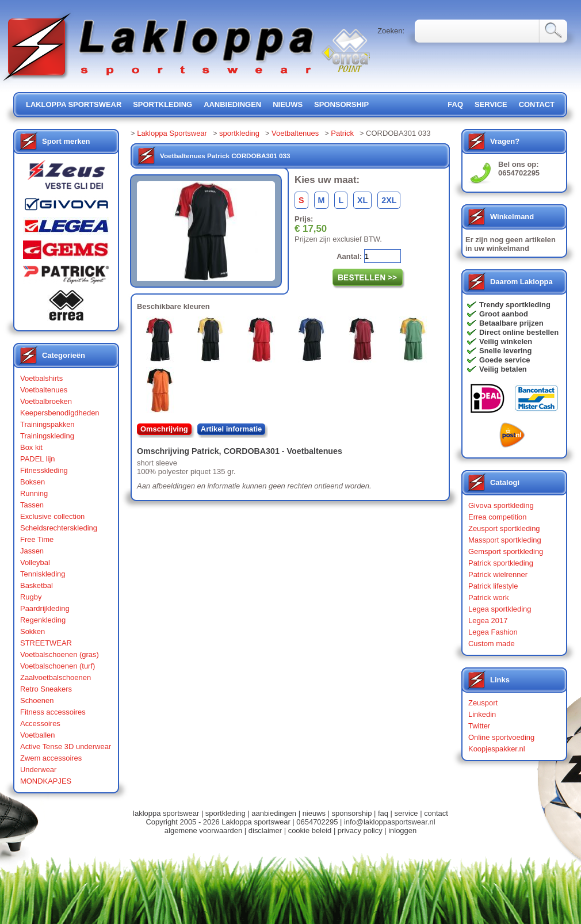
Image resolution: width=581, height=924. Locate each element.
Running (34, 493)
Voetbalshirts (41, 378)
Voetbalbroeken (46, 401)
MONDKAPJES (46, 781)
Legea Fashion (493, 632)
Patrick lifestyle (493, 586)
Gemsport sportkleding (506, 551)
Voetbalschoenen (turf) (58, 666)
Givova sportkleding (501, 505)
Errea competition (498, 517)
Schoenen (37, 700)
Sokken (33, 631)
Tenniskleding (43, 574)
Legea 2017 (488, 621)
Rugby (31, 597)
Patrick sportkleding (501, 563)
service (491, 104)
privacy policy (360, 831)
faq (383, 813)
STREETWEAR (46, 643)
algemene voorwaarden (203, 831)
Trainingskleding (47, 436)
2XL (389, 200)
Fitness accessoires (53, 712)
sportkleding (163, 104)
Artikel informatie (232, 429)
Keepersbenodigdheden (60, 413)
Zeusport (483, 703)
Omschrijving (164, 429)
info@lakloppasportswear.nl (390, 822)
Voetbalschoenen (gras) (60, 654)
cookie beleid (310, 831)
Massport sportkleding (505, 540)
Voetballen (38, 735)
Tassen (32, 505)
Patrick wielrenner (498, 574)
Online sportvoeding (501, 737)
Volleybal (35, 562)
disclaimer (265, 831)
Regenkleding (43, 620)
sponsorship (341, 104)
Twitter (479, 726)
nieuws (288, 104)
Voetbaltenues (44, 390)
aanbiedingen (232, 104)
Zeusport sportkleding (504, 528)
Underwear (38, 770)
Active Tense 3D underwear (66, 747)
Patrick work (489, 597)
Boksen (33, 482)
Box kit (31, 447)
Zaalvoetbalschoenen (56, 677)
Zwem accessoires (51, 758)
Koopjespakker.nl (497, 749)
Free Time (37, 539)
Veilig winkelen (506, 341)
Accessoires (40, 723)
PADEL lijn (37, 459)
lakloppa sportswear (74, 104)
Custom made (492, 644)
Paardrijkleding (45, 608)
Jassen (32, 551)
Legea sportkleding (500, 609)
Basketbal (37, 585)
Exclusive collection (52, 516)
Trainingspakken (47, 424)
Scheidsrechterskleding (59, 528)
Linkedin (482, 714)
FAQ (455, 104)
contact (537, 104)
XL (362, 200)
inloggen (402, 831)
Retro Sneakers (46, 689)
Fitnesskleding (44, 470)
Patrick (342, 133)
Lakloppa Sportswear (172, 133)
